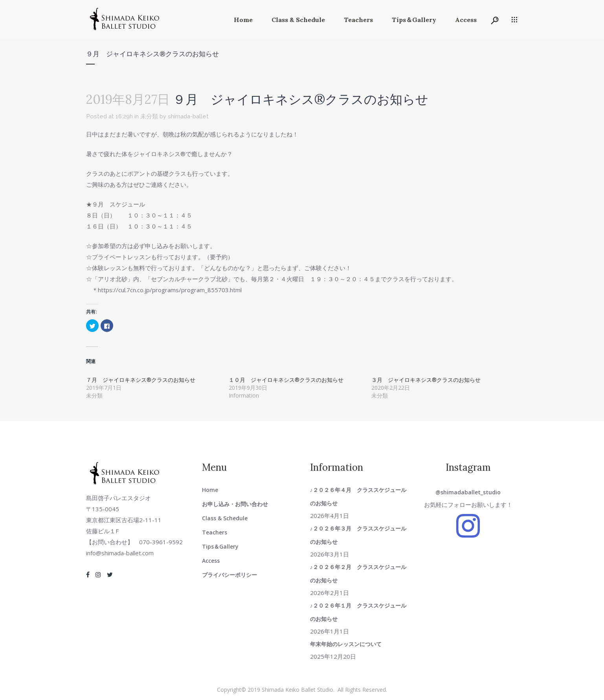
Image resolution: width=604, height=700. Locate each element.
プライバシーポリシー (229, 575)
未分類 (149, 116)
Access (211, 561)
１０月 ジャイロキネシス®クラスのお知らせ (286, 380)
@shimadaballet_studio (468, 492)
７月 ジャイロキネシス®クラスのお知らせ (141, 380)
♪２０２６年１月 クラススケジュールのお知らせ (358, 612)
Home (210, 490)
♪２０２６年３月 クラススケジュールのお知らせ (358, 535)
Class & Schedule (225, 518)
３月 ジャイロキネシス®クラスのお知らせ (426, 380)
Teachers (215, 532)
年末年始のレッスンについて (346, 644)
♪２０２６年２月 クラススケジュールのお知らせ (358, 574)
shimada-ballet (188, 116)
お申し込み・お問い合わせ (235, 504)
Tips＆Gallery (220, 546)
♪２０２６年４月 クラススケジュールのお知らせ (358, 496)
